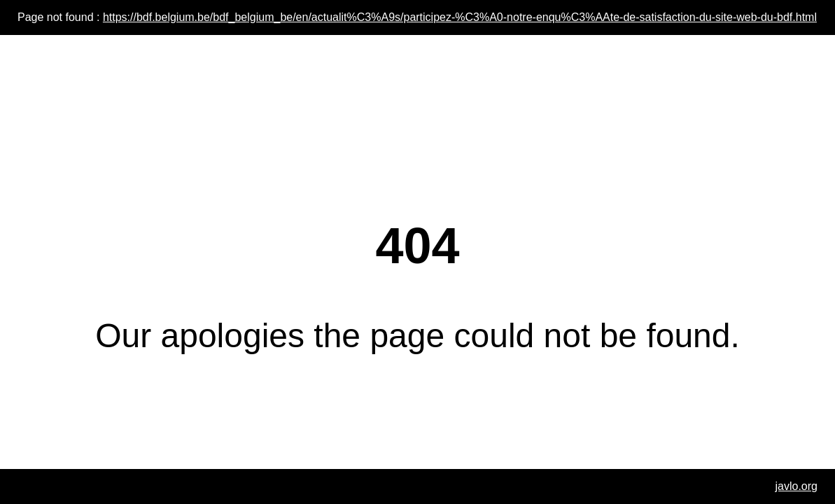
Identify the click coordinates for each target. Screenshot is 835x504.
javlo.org (797, 486)
